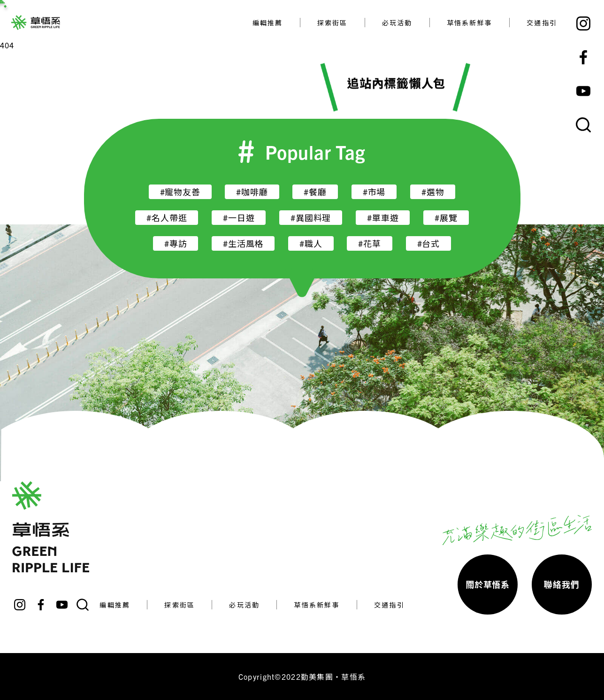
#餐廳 (315, 192)
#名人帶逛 (167, 218)
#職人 (311, 243)
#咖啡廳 (252, 192)
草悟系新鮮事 (470, 23)
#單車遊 (383, 218)
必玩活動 (397, 23)
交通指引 (542, 23)
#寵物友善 (180, 192)
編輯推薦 (268, 23)
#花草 (369, 243)
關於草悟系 (488, 584)
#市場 (374, 192)
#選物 (433, 192)
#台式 (428, 243)
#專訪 (176, 243)
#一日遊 (239, 218)
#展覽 (446, 218)
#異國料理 (311, 218)
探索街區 (333, 23)
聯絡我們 (562, 584)
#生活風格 (243, 243)
